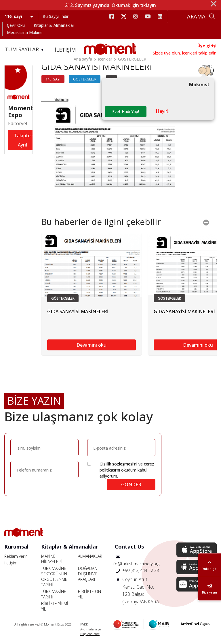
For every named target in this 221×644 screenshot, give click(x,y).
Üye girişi (207, 46)
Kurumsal (16, 547)
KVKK (84, 624)
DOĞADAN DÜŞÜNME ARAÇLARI (88, 574)
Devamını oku (92, 345)
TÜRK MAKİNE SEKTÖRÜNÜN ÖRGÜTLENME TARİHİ (54, 577)
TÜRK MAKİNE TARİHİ (54, 594)
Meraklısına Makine (25, 32)
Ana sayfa (83, 59)
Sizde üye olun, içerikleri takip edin (185, 53)
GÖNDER (131, 485)
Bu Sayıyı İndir (56, 16)
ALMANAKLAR (90, 556)
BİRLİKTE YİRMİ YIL (55, 606)
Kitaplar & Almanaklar (54, 25)
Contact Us (129, 547)
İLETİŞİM (65, 50)
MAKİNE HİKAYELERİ (52, 559)
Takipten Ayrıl (24, 140)
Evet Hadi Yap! (126, 111)
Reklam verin (16, 556)
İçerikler (105, 59)
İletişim (11, 563)
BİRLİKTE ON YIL (89, 594)
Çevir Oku (16, 25)
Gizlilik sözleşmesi (116, 464)
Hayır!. (163, 111)
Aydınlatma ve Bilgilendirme (91, 632)
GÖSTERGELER (132, 59)
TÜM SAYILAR (25, 50)
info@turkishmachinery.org (135, 564)
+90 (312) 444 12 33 (141, 570)
